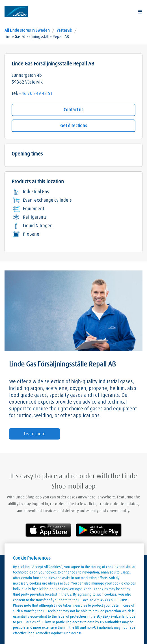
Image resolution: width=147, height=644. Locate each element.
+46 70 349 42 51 (36, 93)
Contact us (73, 110)
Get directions (74, 126)
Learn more (35, 434)
